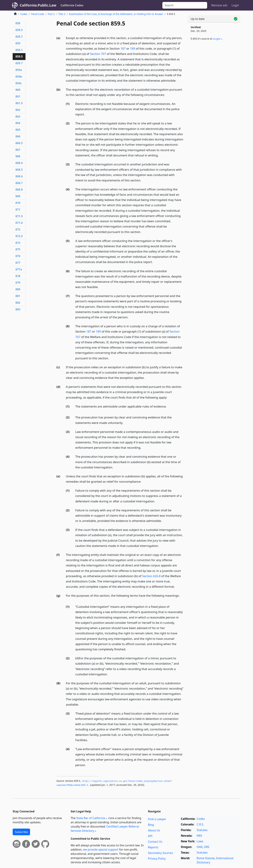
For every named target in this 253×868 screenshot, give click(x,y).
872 (18, 229)
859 (18, 43)
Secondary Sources (160, 853)
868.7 (19, 183)
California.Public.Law (38, 5)
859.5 (19, 56)
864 (18, 123)
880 (18, 289)
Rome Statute (206, 858)
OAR (199, 847)
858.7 (19, 37)
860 (18, 90)
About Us (154, 830)
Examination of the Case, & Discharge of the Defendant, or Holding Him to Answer (116, 14)
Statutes (202, 830)
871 (18, 210)
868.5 (19, 170)
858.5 (19, 30)
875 (18, 249)
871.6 (19, 223)
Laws (200, 841)
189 (133, 48)
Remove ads (219, 5)
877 (18, 263)
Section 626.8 (151, 576)
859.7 (19, 63)
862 (18, 110)
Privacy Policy (157, 858)
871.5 (19, 216)
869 (18, 196)
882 (18, 303)
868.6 (19, 176)
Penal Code (38, 14)
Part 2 (51, 14)
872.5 (19, 236)
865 (18, 130)
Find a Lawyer (157, 819)
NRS (199, 836)
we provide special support (101, 850)
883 (18, 309)
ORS (207, 847)
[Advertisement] (214, 102)
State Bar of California (91, 818)
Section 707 (98, 54)
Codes (24, 14)
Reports (153, 847)
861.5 (19, 103)
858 (18, 23)
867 (18, 150)
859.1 (19, 50)
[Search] (185, 5)
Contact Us (155, 842)
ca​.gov (217, 39)
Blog (151, 825)
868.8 (19, 190)
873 (18, 243)
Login (235, 5)
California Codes (72, 5)
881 (18, 296)
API (150, 836)
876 (18, 256)
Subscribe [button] (21, 832)
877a (19, 269)
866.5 (19, 143)
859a (19, 70)
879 (18, 283)
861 (18, 96)
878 (18, 276)
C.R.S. (200, 824)
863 (18, 116)
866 (18, 136)
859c (19, 83)
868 (18, 156)
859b (19, 77)
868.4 (19, 163)
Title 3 (62, 14)
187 (123, 48)
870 (18, 203)
